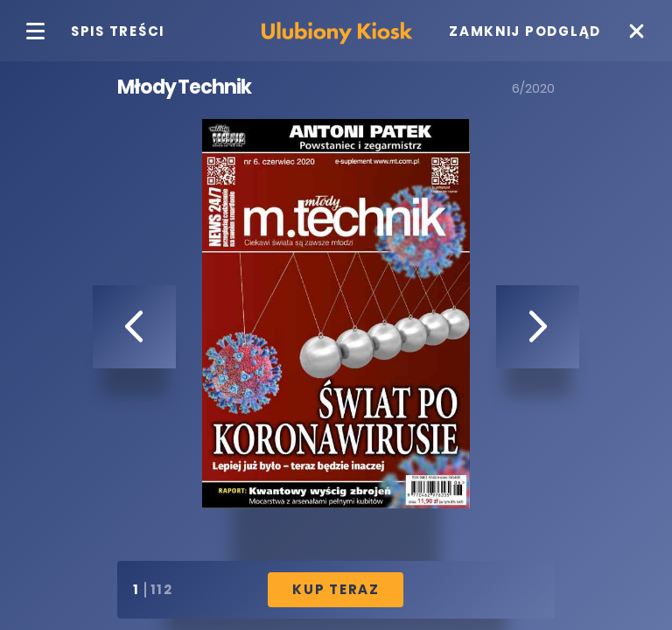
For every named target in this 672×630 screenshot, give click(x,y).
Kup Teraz (336, 589)
